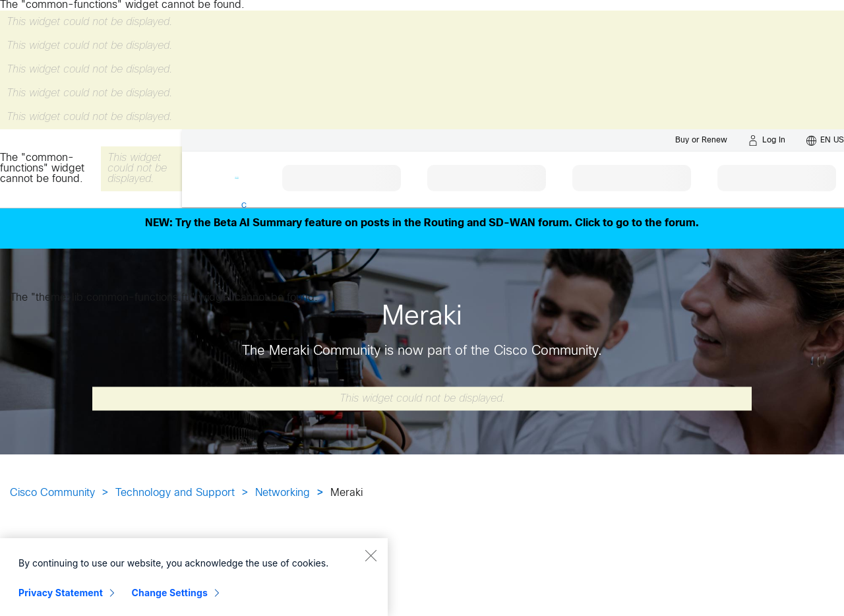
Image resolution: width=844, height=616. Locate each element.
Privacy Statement (61, 601)
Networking (283, 493)
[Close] (371, 564)
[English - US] (825, 140)
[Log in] (767, 140)
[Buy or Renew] (701, 140)
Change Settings (170, 601)
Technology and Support (175, 493)
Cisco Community (52, 493)
